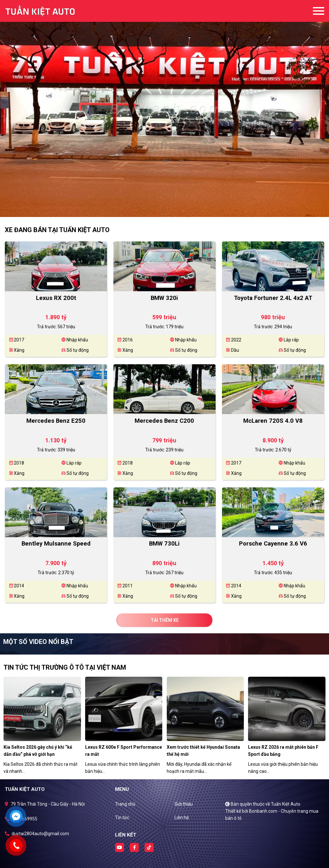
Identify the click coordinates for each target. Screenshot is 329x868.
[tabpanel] (164, 108)
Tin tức (122, 818)
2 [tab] (168, 207)
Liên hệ (182, 818)
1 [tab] (161, 207)
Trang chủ (125, 804)
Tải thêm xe (165, 620)
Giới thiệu (184, 804)
